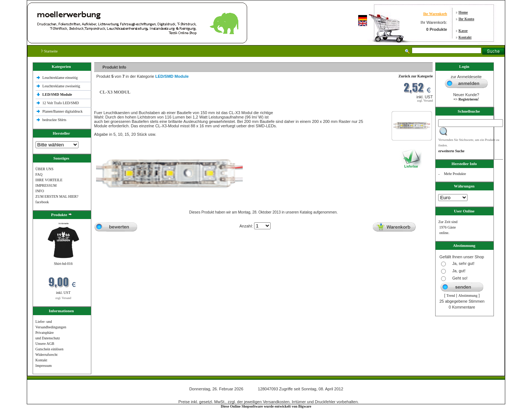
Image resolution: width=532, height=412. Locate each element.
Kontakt (465, 37)
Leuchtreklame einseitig (61, 78)
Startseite (50, 51)
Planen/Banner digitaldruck (63, 111)
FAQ (39, 174)
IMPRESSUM (46, 185)
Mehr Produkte (455, 174)
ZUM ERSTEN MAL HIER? (57, 196)
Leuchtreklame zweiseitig (62, 86)
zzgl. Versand (63, 298)
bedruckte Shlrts (54, 120)
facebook (42, 202)
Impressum (44, 366)
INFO (40, 191)
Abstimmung (468, 296)
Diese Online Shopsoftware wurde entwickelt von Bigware (266, 406)
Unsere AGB (45, 344)
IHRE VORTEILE (49, 180)
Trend (451, 296)
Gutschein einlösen (49, 349)
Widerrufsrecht (47, 355)
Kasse (463, 31)
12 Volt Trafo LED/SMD (61, 103)
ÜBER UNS (45, 169)
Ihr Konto (467, 19)
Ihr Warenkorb (435, 14)
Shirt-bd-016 (63, 264)
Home (463, 12)
